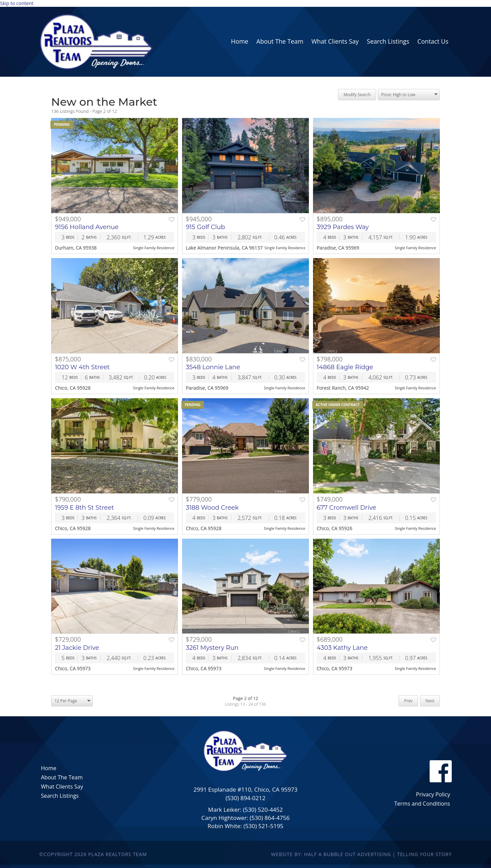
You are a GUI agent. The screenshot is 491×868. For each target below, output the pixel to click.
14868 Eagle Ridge (345, 367)
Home (49, 768)
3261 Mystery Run (212, 648)
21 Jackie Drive (77, 648)
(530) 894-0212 (245, 798)
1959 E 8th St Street (84, 508)
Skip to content (17, 3)
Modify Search (357, 95)
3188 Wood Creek (212, 508)
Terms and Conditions (422, 804)
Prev (408, 701)
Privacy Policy (433, 794)
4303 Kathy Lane (342, 648)
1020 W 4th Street (82, 367)
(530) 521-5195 (263, 826)
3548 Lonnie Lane (213, 367)
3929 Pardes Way (343, 227)
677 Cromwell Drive (347, 508)
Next (430, 701)
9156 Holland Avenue (87, 227)
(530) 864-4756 (270, 818)
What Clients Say (62, 787)
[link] (240, 42)
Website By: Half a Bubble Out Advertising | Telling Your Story (361, 854)
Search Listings (60, 796)
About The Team (62, 777)
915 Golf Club (205, 227)
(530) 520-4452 (263, 810)
